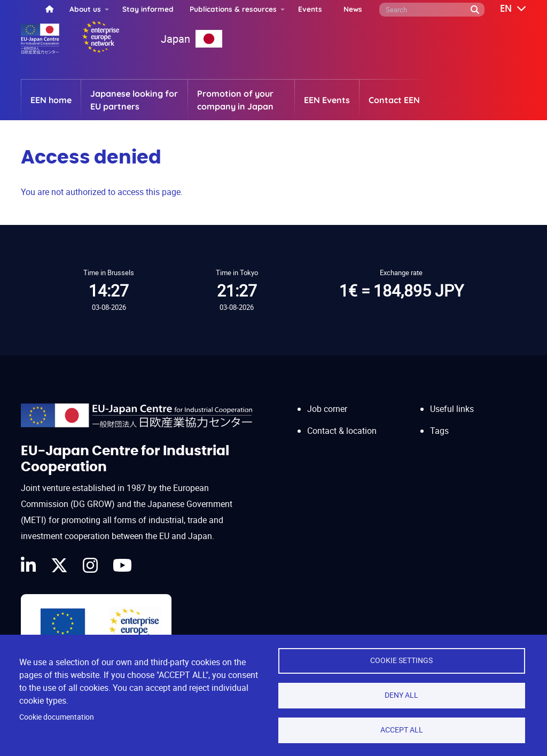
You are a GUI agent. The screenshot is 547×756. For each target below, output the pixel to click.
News (353, 9)
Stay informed (148, 9)
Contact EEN (394, 100)
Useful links (452, 409)
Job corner (327, 409)
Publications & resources (233, 9)
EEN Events (327, 100)
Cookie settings (401, 660)
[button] (505, 9)
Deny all (401, 695)
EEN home (51, 100)
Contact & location (342, 431)
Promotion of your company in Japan (235, 100)
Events (310, 9)
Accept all (402, 730)
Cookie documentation (57, 717)
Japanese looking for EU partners (134, 100)
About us (85, 9)
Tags (439, 431)
